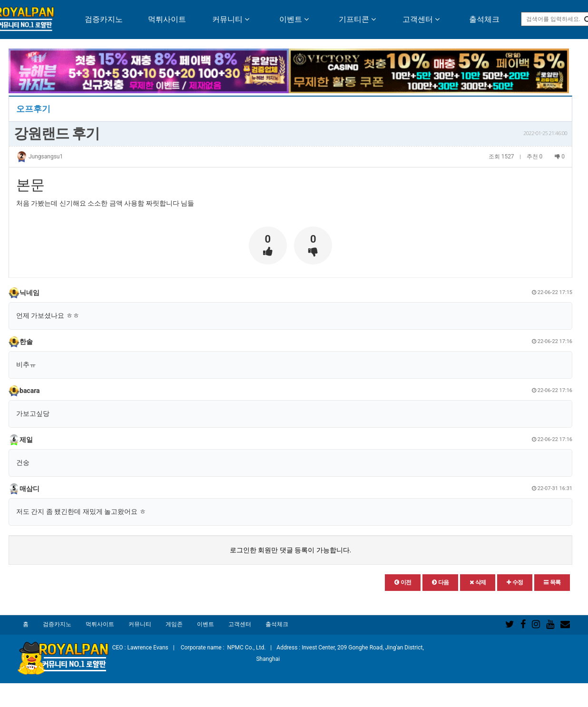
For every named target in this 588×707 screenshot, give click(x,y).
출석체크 (484, 19)
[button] (403, 583)
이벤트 (294, 19)
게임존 (174, 624)
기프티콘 (357, 19)
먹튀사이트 (167, 19)
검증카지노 (104, 19)
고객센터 (421, 19)
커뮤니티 (231, 19)
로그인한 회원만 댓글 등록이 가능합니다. (291, 550)
